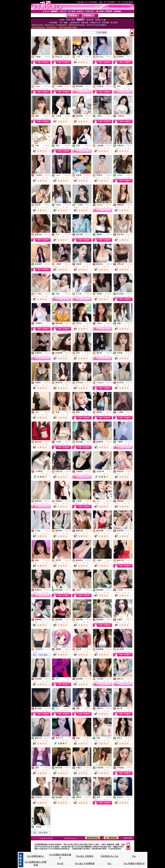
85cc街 (60, 864)
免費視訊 (47, 57)
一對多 (48, 649)
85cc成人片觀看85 (85, 856)
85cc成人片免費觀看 (85, 864)
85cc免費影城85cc (36, 856)
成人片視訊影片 (59, 838)
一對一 (130, 116)
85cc (134, 856)
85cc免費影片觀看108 (134, 864)
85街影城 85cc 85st (110, 856)
